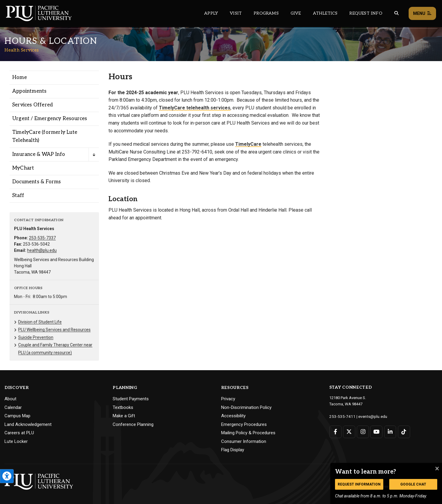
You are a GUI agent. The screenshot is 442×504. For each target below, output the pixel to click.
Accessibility (233, 416)
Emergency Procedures (244, 424)
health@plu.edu (42, 250)
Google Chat (413, 484)
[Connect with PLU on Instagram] (363, 431)
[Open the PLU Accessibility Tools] (7, 476)
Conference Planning (133, 424)
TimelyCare (248, 144)
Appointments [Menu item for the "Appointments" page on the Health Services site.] (29, 91)
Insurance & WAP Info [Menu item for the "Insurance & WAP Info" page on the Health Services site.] (39, 154)
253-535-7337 (42, 238)
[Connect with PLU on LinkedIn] (390, 431)
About (10, 399)
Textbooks (123, 407)
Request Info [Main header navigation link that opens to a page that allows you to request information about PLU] (366, 13)
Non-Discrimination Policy (246, 407)
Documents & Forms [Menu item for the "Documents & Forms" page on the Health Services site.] (37, 182)
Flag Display (233, 450)
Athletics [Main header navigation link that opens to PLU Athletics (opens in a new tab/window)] (325, 13)
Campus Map (17, 416)
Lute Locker (16, 441)
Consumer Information (244, 441)
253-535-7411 (341, 416)
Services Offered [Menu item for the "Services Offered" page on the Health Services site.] (32, 105)
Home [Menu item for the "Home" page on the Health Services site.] (20, 77)
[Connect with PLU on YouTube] (376, 431)
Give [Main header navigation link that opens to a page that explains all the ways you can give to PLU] (296, 13)
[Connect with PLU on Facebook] (335, 431)
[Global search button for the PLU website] (396, 13)
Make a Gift (124, 416)
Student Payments (131, 399)
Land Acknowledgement (28, 424)
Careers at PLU (19, 433)
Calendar (13, 407)
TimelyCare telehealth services (195, 108)
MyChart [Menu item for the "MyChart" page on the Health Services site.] (23, 168)
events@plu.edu (369, 416)
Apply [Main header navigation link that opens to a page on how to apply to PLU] (211, 13)
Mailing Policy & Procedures (248, 433)
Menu (422, 14)
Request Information (359, 484)
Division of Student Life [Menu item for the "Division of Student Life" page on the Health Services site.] (40, 322)
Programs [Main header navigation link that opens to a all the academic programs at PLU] (266, 13)
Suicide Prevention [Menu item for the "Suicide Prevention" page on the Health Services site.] (36, 337)
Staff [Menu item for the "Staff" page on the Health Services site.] (18, 196)
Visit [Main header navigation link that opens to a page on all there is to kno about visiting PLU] (236, 13)
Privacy (228, 399)
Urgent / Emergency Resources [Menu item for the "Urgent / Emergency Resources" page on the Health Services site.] (50, 119)
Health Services (22, 50)
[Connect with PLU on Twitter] (349, 431)
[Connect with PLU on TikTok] (403, 431)
